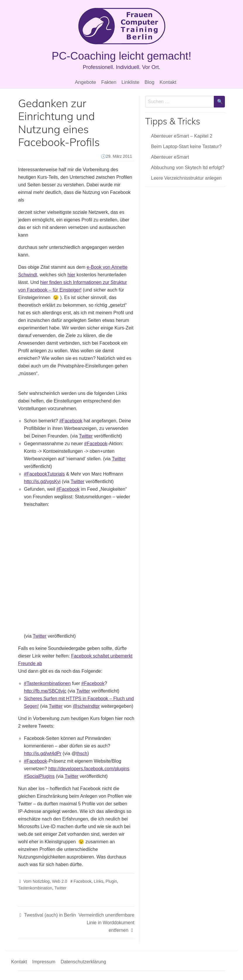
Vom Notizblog (37, 881)
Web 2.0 (60, 881)
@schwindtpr (86, 706)
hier (71, 275)
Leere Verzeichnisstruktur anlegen (186, 178)
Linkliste (130, 82)
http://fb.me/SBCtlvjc (45, 691)
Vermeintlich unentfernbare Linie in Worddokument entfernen (106, 923)
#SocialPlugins (39, 776)
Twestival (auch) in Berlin (50, 915)
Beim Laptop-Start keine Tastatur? (186, 146)
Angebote (85, 82)
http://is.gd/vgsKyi (42, 482)
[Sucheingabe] (180, 102)
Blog (150, 82)
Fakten (109, 82)
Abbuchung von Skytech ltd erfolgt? (188, 168)
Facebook (83, 881)
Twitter (86, 436)
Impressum (44, 962)
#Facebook (71, 421)
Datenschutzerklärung (83, 962)
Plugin (111, 881)
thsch (82, 753)
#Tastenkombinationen (47, 683)
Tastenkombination (35, 888)
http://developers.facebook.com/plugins (89, 769)
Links (99, 881)
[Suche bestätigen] (219, 102)
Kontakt (168, 82)
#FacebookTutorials (44, 474)
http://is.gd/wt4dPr (43, 753)
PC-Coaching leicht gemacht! (121, 56)
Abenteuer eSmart (170, 157)
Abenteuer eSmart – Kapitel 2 (182, 136)
